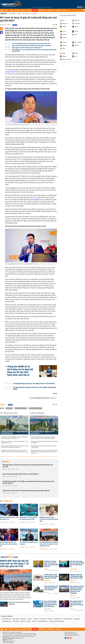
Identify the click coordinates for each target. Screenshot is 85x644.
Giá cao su (35, 621)
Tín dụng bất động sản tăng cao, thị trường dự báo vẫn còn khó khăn (34, 384)
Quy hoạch (26, 14)
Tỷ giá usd (23, 619)
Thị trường (12, 14)
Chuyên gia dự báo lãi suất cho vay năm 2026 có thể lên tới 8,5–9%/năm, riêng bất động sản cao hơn (15, 451)
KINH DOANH (58, 10)
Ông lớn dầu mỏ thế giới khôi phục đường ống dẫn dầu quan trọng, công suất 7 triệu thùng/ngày (77, 590)
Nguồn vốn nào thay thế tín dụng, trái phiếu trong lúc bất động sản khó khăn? (32, 46)
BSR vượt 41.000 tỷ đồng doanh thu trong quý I (19, 603)
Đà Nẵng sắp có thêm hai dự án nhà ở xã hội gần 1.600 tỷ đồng (44, 447)
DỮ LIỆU (64, 10)
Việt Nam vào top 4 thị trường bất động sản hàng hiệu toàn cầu (14, 432)
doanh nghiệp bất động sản (35, 408)
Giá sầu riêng (15, 621)
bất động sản (9, 408)
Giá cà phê (50, 619)
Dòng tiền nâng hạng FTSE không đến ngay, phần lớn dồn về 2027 (76, 576)
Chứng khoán (47, 581)
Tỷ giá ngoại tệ (16, 619)
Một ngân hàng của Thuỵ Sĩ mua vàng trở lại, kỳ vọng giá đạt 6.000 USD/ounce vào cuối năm (28, 466)
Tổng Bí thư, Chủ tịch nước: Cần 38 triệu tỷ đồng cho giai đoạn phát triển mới (26, 491)
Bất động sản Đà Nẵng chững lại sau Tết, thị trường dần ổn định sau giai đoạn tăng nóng (15, 447)
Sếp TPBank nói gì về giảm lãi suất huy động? (29, 543)
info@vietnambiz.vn (10, 641)
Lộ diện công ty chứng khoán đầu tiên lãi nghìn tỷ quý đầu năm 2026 (51, 576)
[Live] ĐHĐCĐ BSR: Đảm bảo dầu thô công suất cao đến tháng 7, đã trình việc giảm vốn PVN (49, 544)
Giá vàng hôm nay (7, 619)
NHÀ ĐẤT (35, 10)
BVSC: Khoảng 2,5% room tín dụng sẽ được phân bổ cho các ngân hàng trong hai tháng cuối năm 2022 (34, 50)
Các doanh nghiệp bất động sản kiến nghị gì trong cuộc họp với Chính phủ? (31, 44)
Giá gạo (29, 621)
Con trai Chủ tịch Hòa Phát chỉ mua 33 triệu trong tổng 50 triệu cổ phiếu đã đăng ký (50, 604)
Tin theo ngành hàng (68, 16)
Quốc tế (4, 476)
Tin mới (6, 462)
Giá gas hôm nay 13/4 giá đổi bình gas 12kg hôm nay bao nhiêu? (28, 518)
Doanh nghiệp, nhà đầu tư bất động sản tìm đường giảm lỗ (27, 48)
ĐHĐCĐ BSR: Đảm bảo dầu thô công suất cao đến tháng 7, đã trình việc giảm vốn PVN (14, 564)
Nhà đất (4, 14)
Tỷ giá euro (36, 619)
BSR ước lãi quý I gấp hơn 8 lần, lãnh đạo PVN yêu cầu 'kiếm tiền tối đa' (77, 564)
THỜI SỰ (6, 10)
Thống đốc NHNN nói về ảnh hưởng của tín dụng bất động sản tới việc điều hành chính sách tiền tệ (20, 371)
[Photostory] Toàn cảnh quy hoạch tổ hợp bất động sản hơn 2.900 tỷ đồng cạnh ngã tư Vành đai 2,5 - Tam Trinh (44, 452)
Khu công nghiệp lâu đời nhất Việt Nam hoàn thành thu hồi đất (44, 442)
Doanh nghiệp (43, 549)
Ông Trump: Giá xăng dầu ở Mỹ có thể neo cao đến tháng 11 (21, 474)
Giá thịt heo (23, 621)
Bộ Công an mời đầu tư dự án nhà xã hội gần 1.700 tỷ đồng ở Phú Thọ (15, 442)
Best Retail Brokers (43, 621)
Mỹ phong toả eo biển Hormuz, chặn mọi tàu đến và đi (9, 518)
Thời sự (4, 493)
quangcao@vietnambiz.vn (74, 635)
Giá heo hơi (43, 619)
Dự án (19, 14)
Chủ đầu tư (34, 14)
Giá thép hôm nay (7, 621)
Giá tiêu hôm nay (58, 619)
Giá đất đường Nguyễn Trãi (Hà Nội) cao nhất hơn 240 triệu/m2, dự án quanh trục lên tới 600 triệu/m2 (28, 482)
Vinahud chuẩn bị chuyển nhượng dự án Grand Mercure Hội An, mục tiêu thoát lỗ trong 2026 (43, 438)
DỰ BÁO (11, 10)
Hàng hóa (5, 469)
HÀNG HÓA (17, 10)
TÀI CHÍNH (29, 10)
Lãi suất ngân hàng (68, 619)
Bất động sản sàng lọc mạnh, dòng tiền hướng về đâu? (42, 432)
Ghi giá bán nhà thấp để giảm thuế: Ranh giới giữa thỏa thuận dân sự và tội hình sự (14, 438)
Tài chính (42, 524)
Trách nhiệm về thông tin (8, 642)
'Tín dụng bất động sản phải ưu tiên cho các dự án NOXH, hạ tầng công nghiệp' (34, 388)
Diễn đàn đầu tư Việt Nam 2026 (57, 621)
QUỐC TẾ (23, 10)
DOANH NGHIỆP (50, 10)
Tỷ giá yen (30, 619)
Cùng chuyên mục (38, 413)
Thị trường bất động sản (21, 408)
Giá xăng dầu (77, 619)
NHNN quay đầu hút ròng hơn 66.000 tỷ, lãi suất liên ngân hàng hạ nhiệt (49, 519)
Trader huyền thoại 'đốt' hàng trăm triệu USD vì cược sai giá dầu (51, 588)
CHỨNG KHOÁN (42, 10)
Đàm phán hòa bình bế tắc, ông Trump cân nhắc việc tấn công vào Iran (9, 544)
